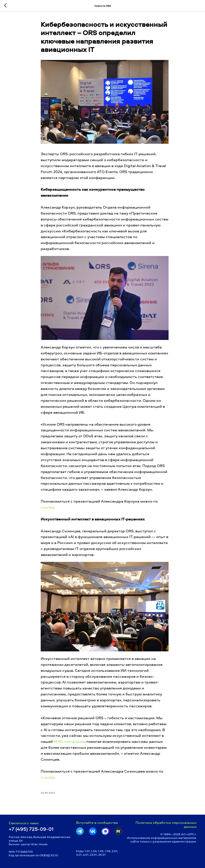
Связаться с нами (24, 823)
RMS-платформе (69, 741)
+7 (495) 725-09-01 (31, 829)
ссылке (47, 507)
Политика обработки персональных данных (166, 825)
